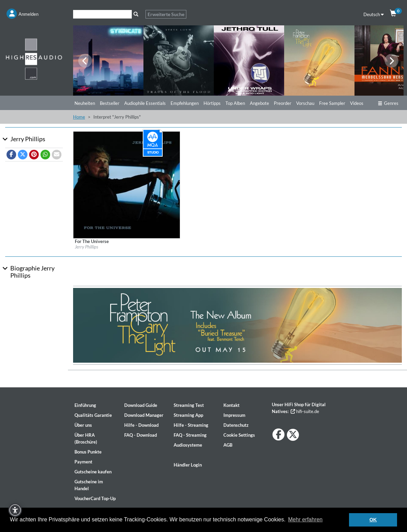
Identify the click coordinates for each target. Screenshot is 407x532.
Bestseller (110, 103)
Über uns (83, 425)
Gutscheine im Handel (89, 485)
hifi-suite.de (305, 411)
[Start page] (34, 59)
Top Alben (235, 103)
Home (79, 117)
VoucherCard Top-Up (95, 498)
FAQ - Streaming (190, 435)
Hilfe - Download (141, 425)
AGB (228, 445)
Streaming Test (189, 405)
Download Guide (141, 405)
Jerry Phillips (86, 247)
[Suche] (102, 14)
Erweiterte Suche (166, 14)
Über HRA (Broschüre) (86, 438)
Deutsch (374, 14)
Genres (388, 103)
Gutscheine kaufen (93, 472)
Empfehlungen (185, 103)
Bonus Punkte (88, 452)
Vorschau (305, 103)
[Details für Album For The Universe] (127, 184)
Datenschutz (236, 425)
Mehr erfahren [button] (306, 519)
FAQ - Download (141, 435)
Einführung (85, 405)
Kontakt (231, 405)
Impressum (234, 415)
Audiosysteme (188, 445)
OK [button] (373, 520)
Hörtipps (212, 103)
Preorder (283, 103)
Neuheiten (85, 103)
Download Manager (144, 415)
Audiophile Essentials (145, 103)
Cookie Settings (239, 435)
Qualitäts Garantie (93, 415)
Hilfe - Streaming (191, 425)
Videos (357, 103)
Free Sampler (332, 103)
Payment (83, 462)
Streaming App (188, 415)
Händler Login (188, 465)
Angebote (259, 103)
